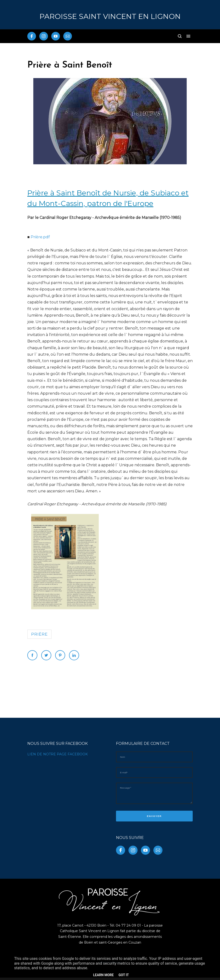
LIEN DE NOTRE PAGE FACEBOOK (58, 754)
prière (39, 634)
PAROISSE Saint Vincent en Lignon (110, 16)
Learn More (103, 975)
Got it (124, 975)
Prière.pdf (40, 237)
